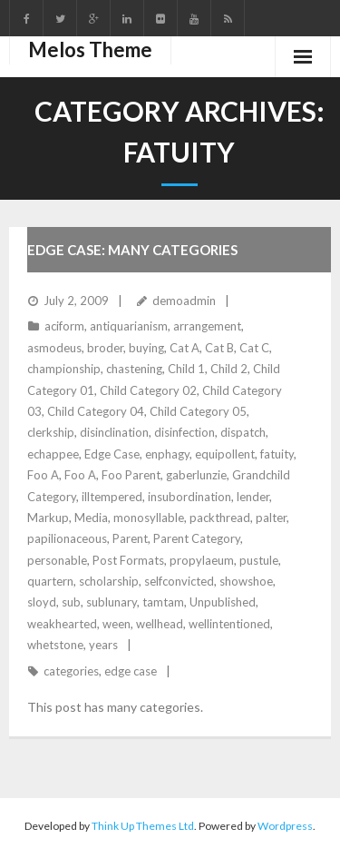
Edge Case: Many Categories (132, 250)
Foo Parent (131, 475)
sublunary (112, 602)
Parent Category (197, 538)
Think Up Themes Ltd (143, 826)
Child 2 (229, 369)
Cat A (185, 348)
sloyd (42, 602)
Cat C (254, 348)
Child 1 (186, 369)
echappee (53, 454)
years (103, 645)
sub (71, 602)
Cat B (219, 348)
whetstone (55, 645)
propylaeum (202, 560)
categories (71, 671)
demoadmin (184, 301)
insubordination (189, 497)
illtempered (112, 497)
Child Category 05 (198, 411)
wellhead (160, 624)
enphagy (167, 454)
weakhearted (62, 624)
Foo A (43, 475)
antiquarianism (129, 326)
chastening (134, 369)
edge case (131, 671)
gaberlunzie (196, 475)
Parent (130, 538)
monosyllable (149, 518)
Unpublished (223, 602)
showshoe (246, 581)
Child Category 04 (96, 411)
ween (117, 624)
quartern (50, 581)
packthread (220, 518)
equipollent (225, 454)
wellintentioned (229, 624)
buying (146, 348)
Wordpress (285, 826)
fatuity (277, 454)
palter (271, 518)
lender (253, 497)
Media (91, 518)
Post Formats (128, 560)
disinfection (185, 432)
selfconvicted (179, 581)
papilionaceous (67, 538)
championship (64, 369)
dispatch (243, 432)
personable (57, 560)
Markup (48, 518)
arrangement (207, 326)
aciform (64, 326)
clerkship (51, 432)
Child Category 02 (148, 390)
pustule (259, 560)
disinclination (114, 432)
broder (105, 348)
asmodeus (54, 348)
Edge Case (112, 454)
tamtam (163, 602)
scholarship (109, 581)
